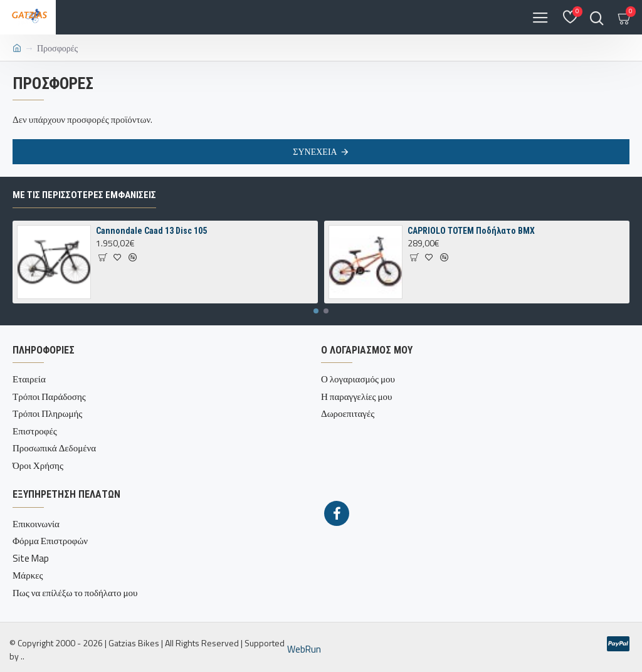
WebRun (304, 649)
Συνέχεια (315, 151)
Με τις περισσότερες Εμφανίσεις (84, 195)
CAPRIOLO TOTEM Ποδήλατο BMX (471, 231)
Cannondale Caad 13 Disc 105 (151, 231)
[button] (316, 311)
